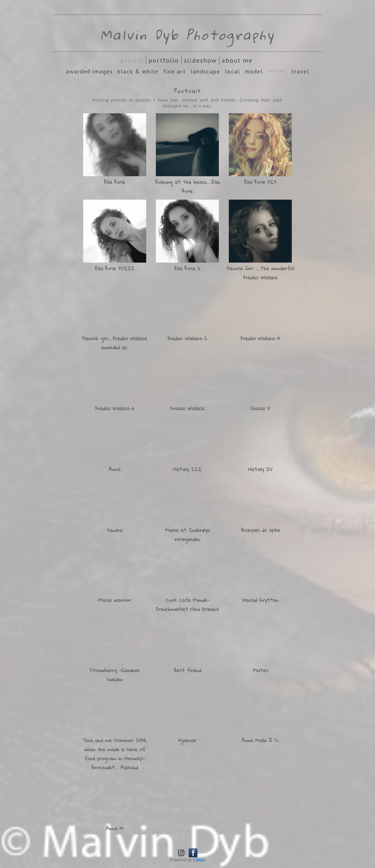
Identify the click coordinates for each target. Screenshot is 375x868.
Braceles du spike (260, 530)
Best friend (187, 670)
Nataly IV (260, 469)
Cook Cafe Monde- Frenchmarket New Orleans (187, 605)
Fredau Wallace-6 (115, 408)
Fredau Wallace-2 (187, 338)
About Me (237, 60)
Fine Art (175, 71)
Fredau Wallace (187, 408)
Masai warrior (115, 600)
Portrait (277, 71)
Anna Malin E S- (260, 740)
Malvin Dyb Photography (187, 35)
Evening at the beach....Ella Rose (187, 186)
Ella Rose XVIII (115, 268)
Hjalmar (187, 740)
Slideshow (200, 60)
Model (254, 71)
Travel (300, 71)
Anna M (115, 828)
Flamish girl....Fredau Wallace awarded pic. (115, 343)
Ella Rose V (187, 268)
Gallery (132, 60)
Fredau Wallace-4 (260, 338)
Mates (260, 670)
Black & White (138, 71)
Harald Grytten (260, 600)
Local (233, 71)
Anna (115, 469)
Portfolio (164, 60)
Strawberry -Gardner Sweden (115, 675)
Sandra (115, 530)
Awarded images (89, 71)
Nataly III (187, 469)
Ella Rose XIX (260, 182)
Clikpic (199, 860)
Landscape (206, 71)
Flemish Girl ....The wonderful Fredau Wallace (260, 273)
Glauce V (260, 408)
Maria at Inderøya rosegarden (187, 535)
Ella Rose (115, 182)
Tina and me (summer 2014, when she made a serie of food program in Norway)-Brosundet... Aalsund (115, 754)
